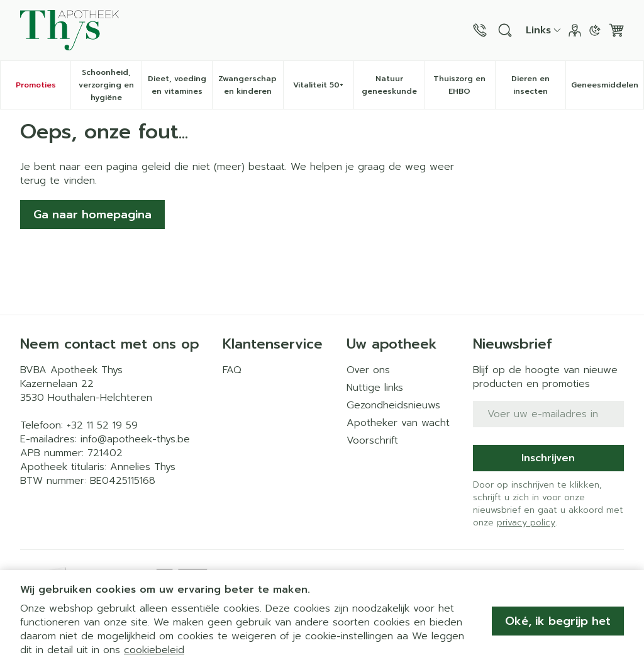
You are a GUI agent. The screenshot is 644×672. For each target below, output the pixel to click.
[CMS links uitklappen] (543, 30)
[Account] (575, 30)
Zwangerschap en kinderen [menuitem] (250, 85)
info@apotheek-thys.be (135, 439)
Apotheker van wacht (398, 423)
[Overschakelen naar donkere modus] (595, 30)
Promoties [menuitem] (36, 85)
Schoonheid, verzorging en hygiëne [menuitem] (110, 85)
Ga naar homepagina (92, 215)
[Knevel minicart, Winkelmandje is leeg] (616, 30)
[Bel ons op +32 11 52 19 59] (480, 30)
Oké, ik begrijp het (558, 621)
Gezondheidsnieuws (393, 405)
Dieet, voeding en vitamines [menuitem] (180, 85)
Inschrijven (548, 458)
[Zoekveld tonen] (505, 30)
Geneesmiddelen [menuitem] (607, 88)
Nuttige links (375, 388)
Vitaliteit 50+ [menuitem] (323, 88)
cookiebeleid (154, 650)
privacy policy (526, 523)
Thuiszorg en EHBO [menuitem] (464, 85)
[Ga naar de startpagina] (69, 30)
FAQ (232, 370)
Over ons (368, 370)
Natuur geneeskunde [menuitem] (393, 85)
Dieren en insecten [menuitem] (538, 85)
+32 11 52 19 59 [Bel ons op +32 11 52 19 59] (102, 425)
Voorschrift (372, 440)
